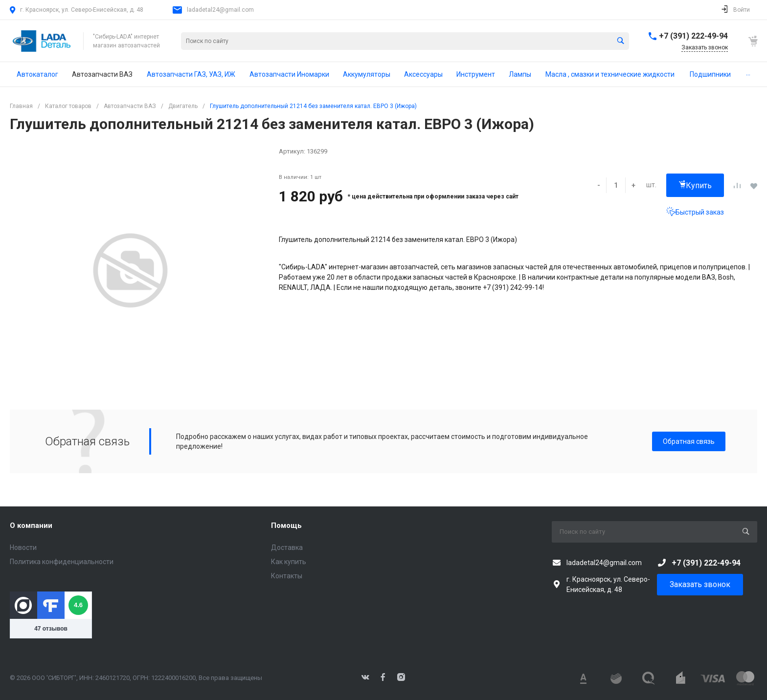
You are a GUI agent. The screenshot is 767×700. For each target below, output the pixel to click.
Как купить (289, 562)
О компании (31, 525)
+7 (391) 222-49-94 (693, 36)
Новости (23, 547)
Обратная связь (689, 441)
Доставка (287, 547)
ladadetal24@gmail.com (220, 10)
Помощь (286, 525)
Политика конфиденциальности (62, 562)
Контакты (287, 576)
